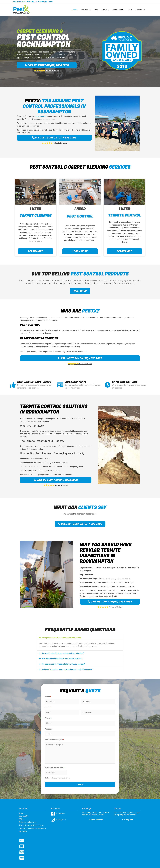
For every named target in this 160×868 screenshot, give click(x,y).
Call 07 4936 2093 (19, 2)
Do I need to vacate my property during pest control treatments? (67, 670)
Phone (48, 719)
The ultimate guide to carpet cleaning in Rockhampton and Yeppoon (31, 827)
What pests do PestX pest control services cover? (61, 638)
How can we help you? (54, 740)
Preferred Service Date (55, 768)
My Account (49, 2)
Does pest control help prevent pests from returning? (63, 654)
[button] (80, 638)
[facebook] (64, 815)
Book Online (40, 2)
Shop (21, 813)
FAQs (21, 819)
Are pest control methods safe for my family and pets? (63, 664)
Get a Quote (30, 2)
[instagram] (64, 820)
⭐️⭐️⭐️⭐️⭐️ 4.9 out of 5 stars (47, 71)
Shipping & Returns (27, 822)
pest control (41, 117)
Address (49, 730)
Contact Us (23, 816)
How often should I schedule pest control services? (62, 659)
